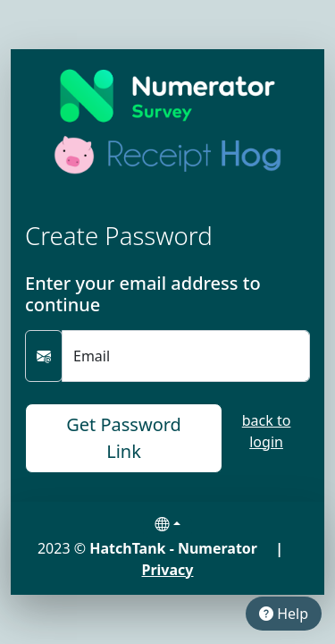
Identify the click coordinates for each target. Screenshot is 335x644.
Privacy (168, 570)
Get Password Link (124, 438)
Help (284, 614)
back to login (267, 431)
